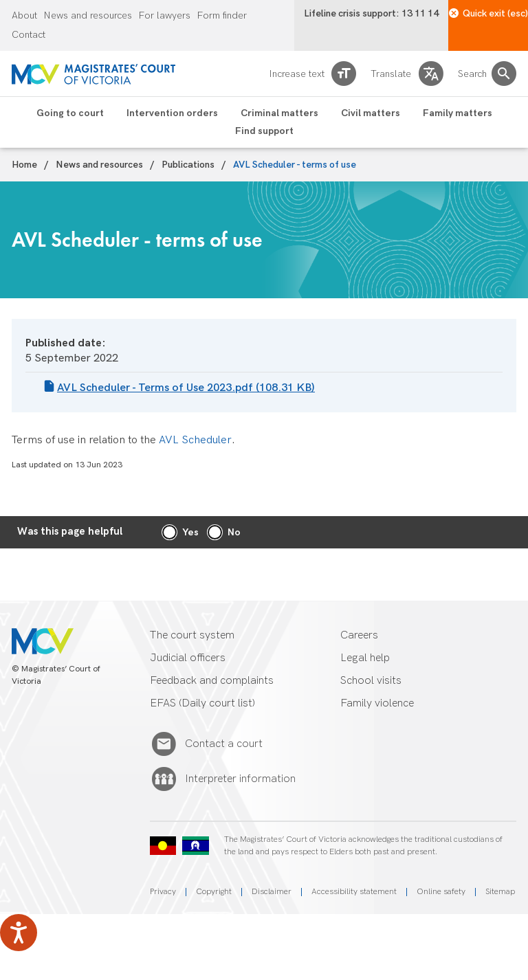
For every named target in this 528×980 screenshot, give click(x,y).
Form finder (222, 16)
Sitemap (500, 892)
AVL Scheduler (195, 440)
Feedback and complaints (212, 681)
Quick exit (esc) (488, 13)
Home (24, 165)
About (24, 16)
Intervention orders (172, 113)
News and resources (88, 16)
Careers (359, 635)
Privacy (163, 892)
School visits (371, 681)
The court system (192, 635)
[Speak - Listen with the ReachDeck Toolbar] (19, 933)
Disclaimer (272, 892)
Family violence (377, 703)
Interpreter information (240, 779)
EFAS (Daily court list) (202, 703)
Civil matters (371, 113)
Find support (264, 131)
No (234, 532)
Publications (188, 165)
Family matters (458, 113)
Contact (29, 35)
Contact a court (224, 744)
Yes (190, 532)
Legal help (365, 658)
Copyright (214, 892)
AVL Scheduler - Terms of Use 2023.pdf (186, 388)
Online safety (441, 892)
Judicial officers (188, 658)
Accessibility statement (354, 892)
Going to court (70, 113)
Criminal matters (279, 113)
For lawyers (165, 16)
